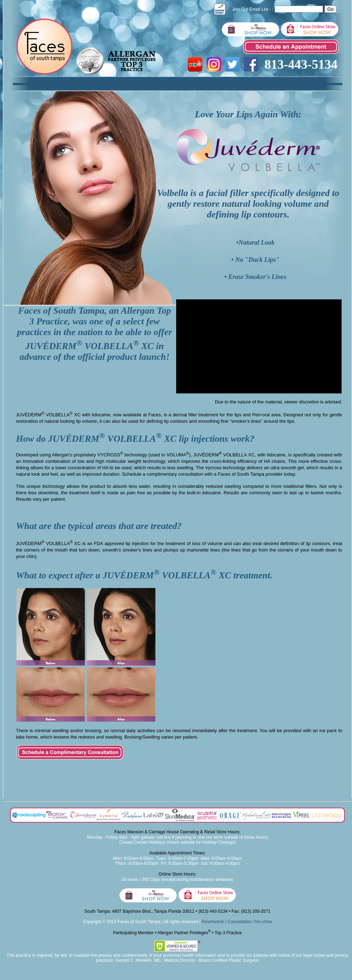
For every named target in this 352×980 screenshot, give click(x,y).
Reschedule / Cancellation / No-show (237, 922)
